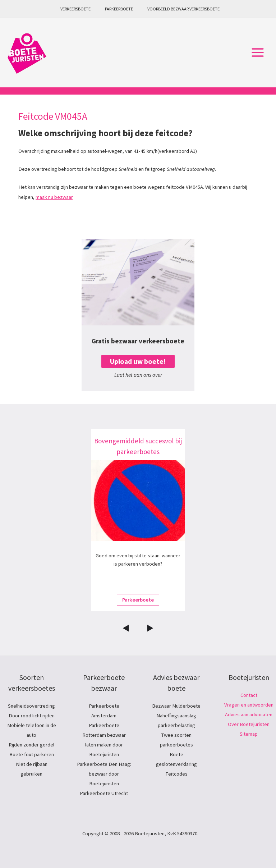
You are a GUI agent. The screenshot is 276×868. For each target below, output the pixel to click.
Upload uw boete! (138, 361)
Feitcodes (176, 774)
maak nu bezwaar (54, 197)
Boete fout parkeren (32, 754)
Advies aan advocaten (249, 714)
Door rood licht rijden (32, 716)
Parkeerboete (119, 9)
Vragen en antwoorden (249, 705)
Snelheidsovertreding (31, 706)
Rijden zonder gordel (31, 745)
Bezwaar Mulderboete (176, 706)
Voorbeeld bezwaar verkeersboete (183, 9)
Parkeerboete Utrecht (104, 793)
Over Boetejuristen (249, 724)
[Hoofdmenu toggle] (258, 53)
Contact (249, 695)
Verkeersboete (75, 9)
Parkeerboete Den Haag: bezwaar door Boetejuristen (104, 774)
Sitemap (249, 734)
